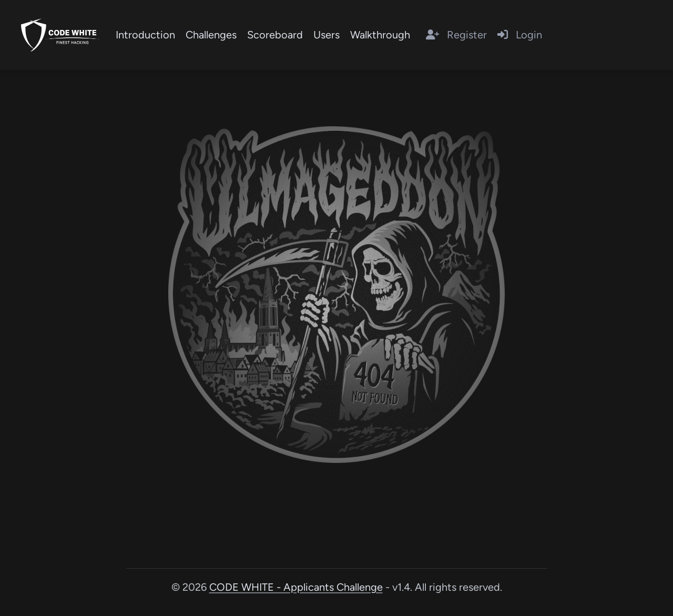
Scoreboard (275, 35)
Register (456, 35)
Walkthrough (380, 35)
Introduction (145, 35)
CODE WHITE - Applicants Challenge (296, 587)
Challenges (211, 35)
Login (520, 35)
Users (327, 35)
